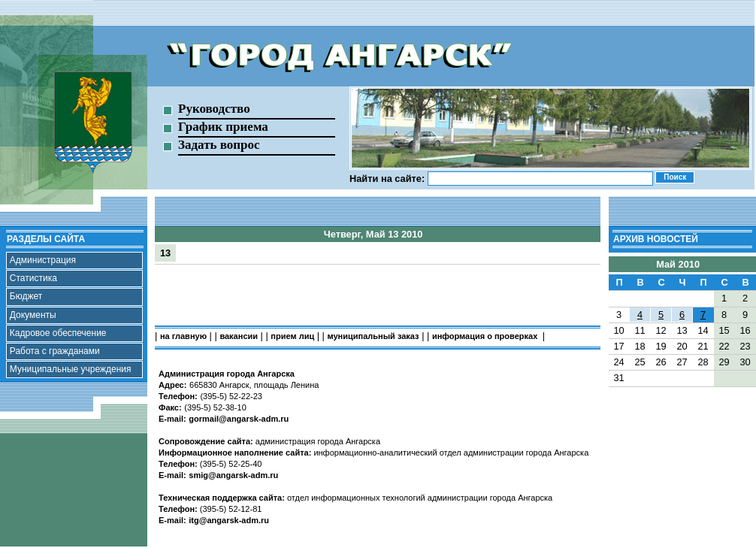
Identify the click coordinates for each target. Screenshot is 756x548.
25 (640, 362)
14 (703, 330)
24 (618, 362)
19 (661, 346)
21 (703, 346)
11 (640, 330)
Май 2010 (678, 264)
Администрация (43, 260)
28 (703, 362)
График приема (223, 127)
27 (682, 362)
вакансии (239, 336)
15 (724, 330)
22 (724, 346)
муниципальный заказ (373, 336)
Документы (33, 315)
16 (745, 330)
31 (618, 378)
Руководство (214, 109)
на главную (183, 336)
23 (745, 346)
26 (661, 362)
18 (640, 346)
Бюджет (26, 296)
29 (724, 362)
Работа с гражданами (55, 351)
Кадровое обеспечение (58, 333)
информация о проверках (486, 336)
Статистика (33, 278)
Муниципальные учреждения (71, 369)
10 (618, 330)
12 (661, 330)
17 (618, 346)
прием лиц (292, 336)
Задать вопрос (219, 145)
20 (682, 346)
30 (745, 362)
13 (165, 253)
